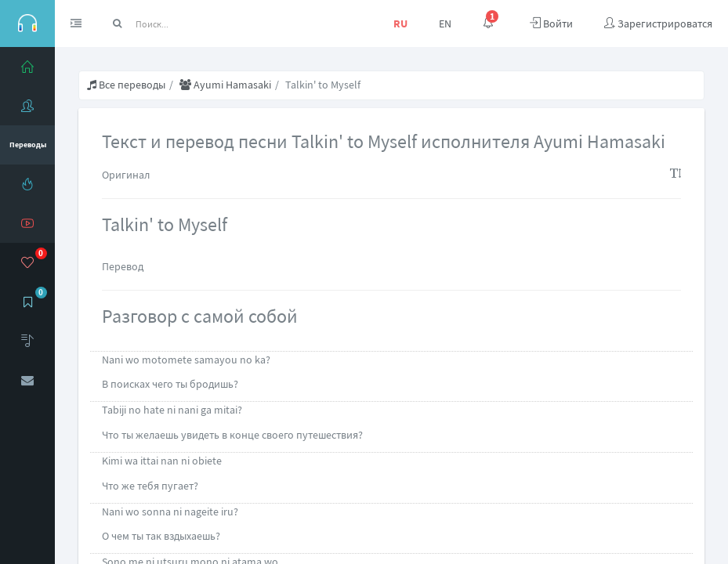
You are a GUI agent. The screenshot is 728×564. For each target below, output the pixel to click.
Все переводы (126, 85)
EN (445, 23)
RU (400, 23)
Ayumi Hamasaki (225, 85)
